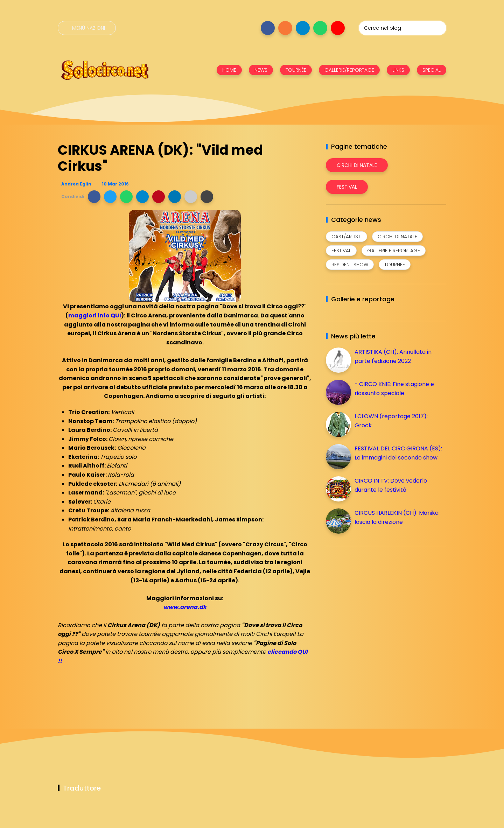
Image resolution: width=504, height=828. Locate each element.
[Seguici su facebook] (268, 28)
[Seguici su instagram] (285, 28)
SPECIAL (432, 70)
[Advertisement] (378, 601)
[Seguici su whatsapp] (320, 28)
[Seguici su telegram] (303, 28)
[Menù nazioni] (87, 28)
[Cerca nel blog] (402, 28)
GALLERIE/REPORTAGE (349, 70)
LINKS (398, 70)
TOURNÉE (296, 70)
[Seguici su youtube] (338, 28)
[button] (94, 197)
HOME (229, 70)
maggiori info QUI (95, 315)
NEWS (261, 70)
